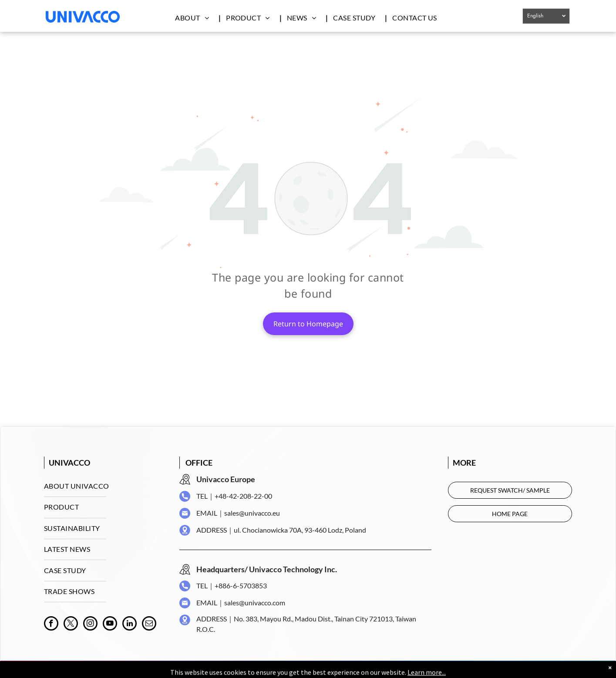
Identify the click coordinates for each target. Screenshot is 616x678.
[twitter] (71, 624)
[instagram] (90, 624)
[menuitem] (196, 18)
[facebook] (51, 624)
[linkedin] (130, 624)
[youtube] (110, 624)
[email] (149, 624)
